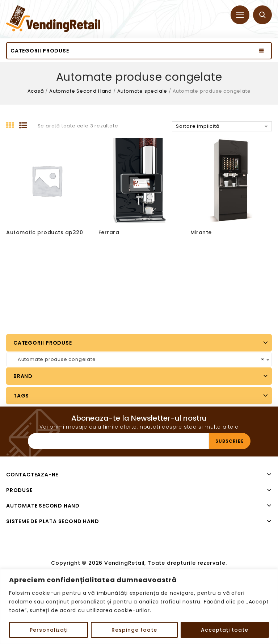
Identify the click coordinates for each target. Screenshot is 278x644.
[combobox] (139, 359)
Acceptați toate (225, 630)
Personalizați (49, 630)
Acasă (36, 91)
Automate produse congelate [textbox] (137, 359)
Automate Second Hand (81, 91)
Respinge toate (134, 630)
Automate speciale (142, 91)
